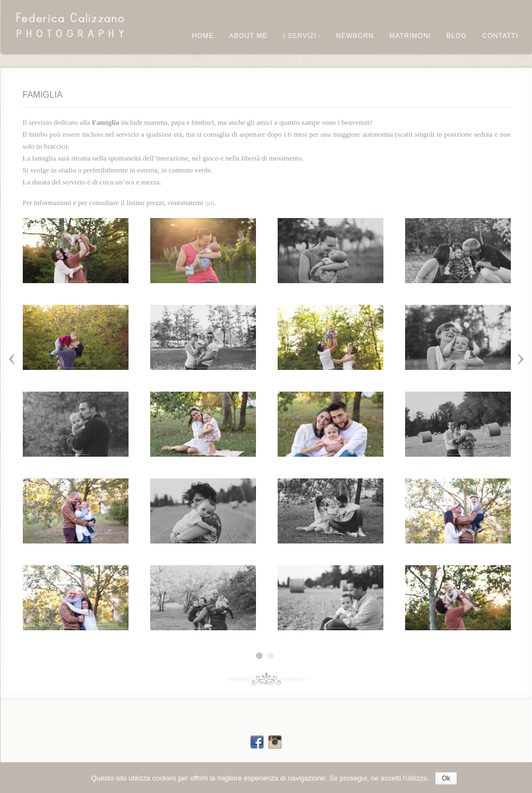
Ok (446, 778)
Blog (456, 36)
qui (210, 203)
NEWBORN (355, 36)
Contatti (500, 36)
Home (203, 36)
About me (248, 36)
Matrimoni (410, 36)
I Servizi (302, 36)
